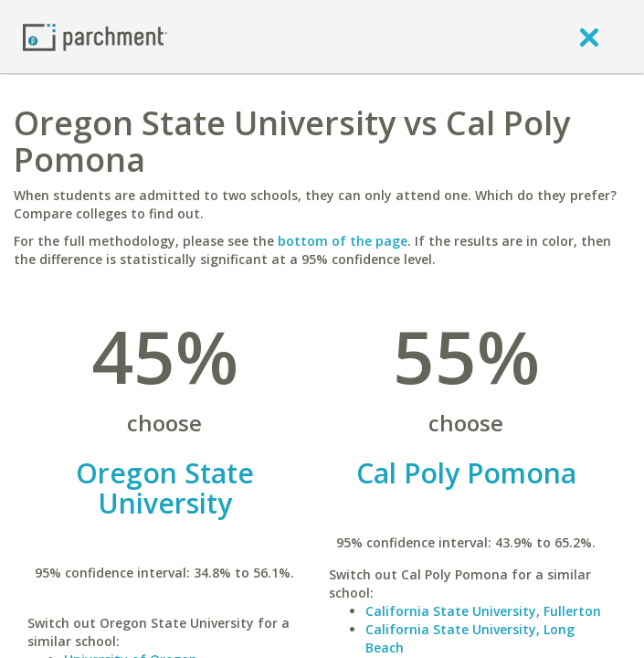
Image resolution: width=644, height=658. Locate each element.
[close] (589, 37)
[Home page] (95, 36)
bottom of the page (343, 241)
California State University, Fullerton (483, 611)
